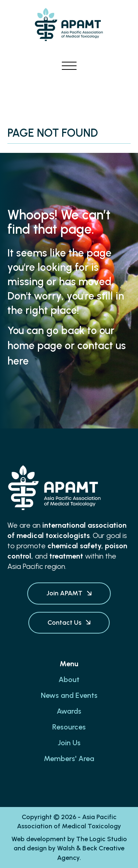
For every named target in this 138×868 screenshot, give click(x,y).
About (69, 679)
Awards (69, 711)
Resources (69, 727)
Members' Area (69, 758)
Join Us (69, 743)
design (37, 848)
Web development (39, 839)
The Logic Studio (102, 839)
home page (35, 345)
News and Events (69, 695)
